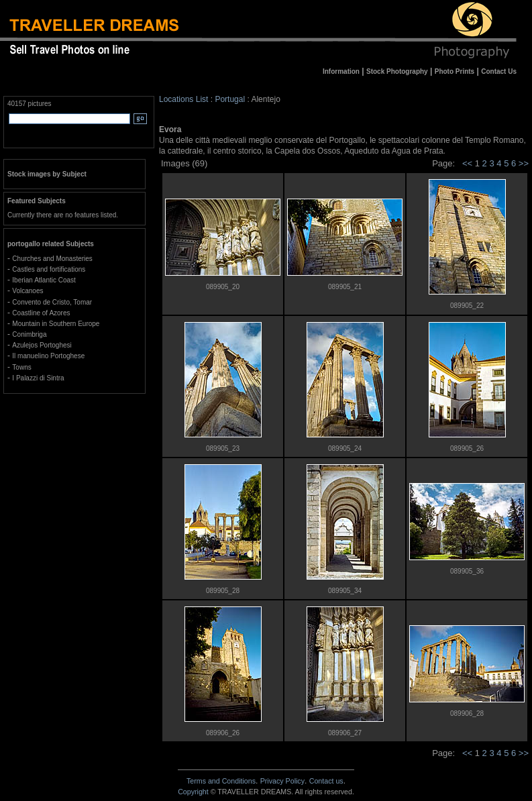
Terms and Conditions (221, 781)
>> (524, 163)
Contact (326, 781)
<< (467, 163)
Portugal (230, 99)
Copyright (193, 792)
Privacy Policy (282, 781)
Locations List (183, 99)
